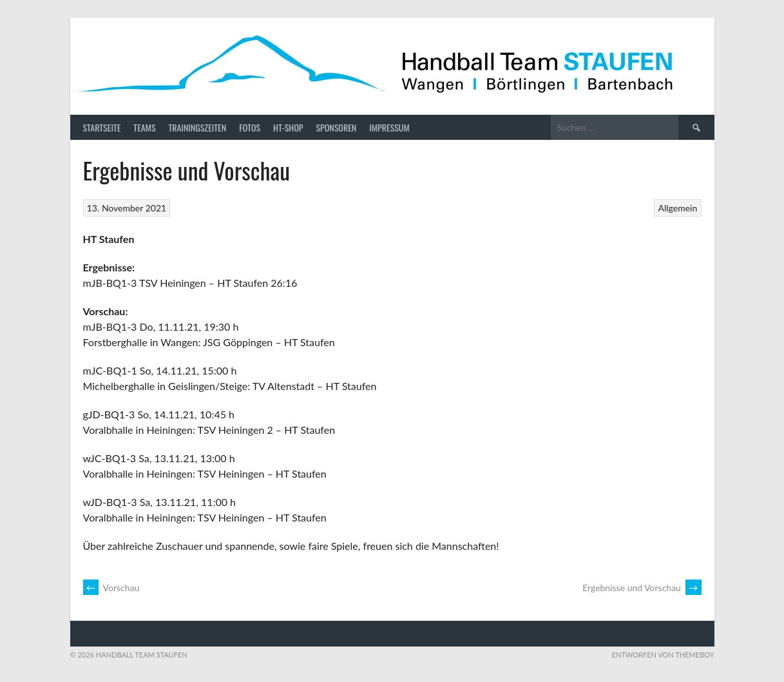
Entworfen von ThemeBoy (663, 655)
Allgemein (678, 208)
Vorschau (111, 588)
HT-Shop (288, 127)
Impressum (389, 127)
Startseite (102, 127)
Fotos (250, 127)
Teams (144, 127)
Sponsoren (336, 127)
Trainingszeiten (198, 127)
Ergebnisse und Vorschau (642, 588)
